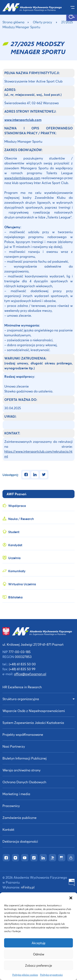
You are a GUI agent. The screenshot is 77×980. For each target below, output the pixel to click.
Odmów (39, 954)
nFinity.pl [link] (28, 887)
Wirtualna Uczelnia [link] (22, 584)
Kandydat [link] (15, 545)
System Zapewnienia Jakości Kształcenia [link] (33, 723)
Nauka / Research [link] (21, 519)
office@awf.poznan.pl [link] (30, 674)
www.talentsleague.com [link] (22, 178)
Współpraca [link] (17, 506)
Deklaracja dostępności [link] (20, 841)
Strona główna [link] (13, 22)
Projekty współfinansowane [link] (23, 734)
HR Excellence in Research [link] (22, 687)
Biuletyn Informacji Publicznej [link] (25, 758)
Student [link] (14, 532)
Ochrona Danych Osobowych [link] (24, 782)
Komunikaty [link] (17, 571)
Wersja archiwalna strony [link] (21, 770)
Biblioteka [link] (15, 597)
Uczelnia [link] (14, 558)
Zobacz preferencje (38, 965)
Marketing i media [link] (16, 794)
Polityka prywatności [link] (51, 975)
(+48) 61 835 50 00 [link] (22, 664)
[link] (72, 16)
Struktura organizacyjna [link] (21, 699)
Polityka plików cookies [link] (25, 975)
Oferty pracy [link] (42, 22)
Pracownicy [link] (11, 806)
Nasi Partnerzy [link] (14, 746)
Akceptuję (38, 943)
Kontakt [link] (8, 829)
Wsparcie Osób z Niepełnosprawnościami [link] (34, 711)
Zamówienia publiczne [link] (20, 818)
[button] (71, 897)
